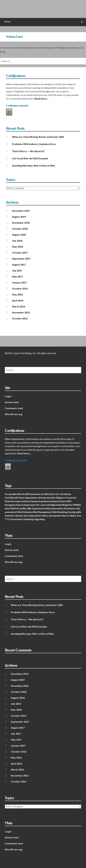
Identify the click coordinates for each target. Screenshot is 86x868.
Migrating (56, 505)
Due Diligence (59, 498)
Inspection (29, 505)
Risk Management (43, 512)
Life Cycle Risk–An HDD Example (30, 158)
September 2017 (21, 259)
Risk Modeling (60, 512)
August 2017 (19, 265)
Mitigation (67, 505)
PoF (17, 508)
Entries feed (12, 402)
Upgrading (39, 519)
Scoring (72, 512)
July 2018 (17, 241)
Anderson (35, 494)
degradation (31, 498)
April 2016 (18, 300)
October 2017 (20, 253)
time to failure (69, 516)
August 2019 (19, 217)
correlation (65, 494)
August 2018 (19, 235)
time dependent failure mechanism (42, 516)
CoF (57, 494)
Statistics (10, 516)
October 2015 (20, 318)
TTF (7, 519)
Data (22, 498)
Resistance (70, 508)
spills (79, 512)
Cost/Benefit (12, 498)
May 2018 (17, 247)
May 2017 (17, 276)
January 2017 (19, 282)
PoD (12, 508)
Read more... (41, 98)
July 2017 (17, 271)
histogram (10, 505)
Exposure (35, 501)
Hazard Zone (59, 501)
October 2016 (20, 288)
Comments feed (14, 408)
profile (23, 508)
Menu (7, 22)
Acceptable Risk (13, 494)
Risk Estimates (25, 512)
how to (20, 505)
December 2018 (21, 223)
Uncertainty (16, 519)
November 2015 (21, 312)
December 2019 (21, 211)
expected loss (23, 501)
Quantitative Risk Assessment (48, 508)
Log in (8, 396)
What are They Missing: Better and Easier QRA (38, 137)
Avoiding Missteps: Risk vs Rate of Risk (34, 166)
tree (79, 516)
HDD (69, 501)
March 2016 (19, 306)
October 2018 (20, 229)
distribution (44, 498)
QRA (29, 508)
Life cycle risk (43, 505)
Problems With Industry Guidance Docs (34, 144)
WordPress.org (14, 414)
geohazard (46, 501)
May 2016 (17, 294)
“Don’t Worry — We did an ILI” (28, 151)
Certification (47, 494)
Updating (28, 519)
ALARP (26, 494)
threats (19, 516)
